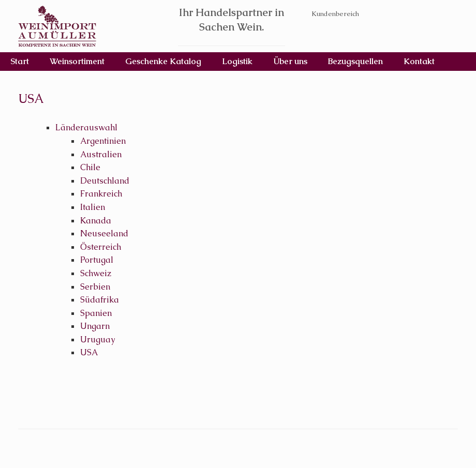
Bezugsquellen (355, 61)
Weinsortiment (77, 61)
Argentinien (103, 141)
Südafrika (100, 300)
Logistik (237, 61)
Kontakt (419, 61)
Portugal (97, 260)
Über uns (290, 61)
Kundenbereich (335, 14)
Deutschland (105, 181)
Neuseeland (104, 233)
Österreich (101, 247)
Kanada (96, 221)
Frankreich (101, 194)
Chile (90, 167)
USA (89, 352)
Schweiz (96, 273)
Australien (101, 154)
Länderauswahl (86, 127)
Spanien (96, 313)
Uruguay (98, 339)
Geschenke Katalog (163, 61)
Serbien (95, 287)
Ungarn (95, 326)
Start (20, 61)
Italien (93, 207)
